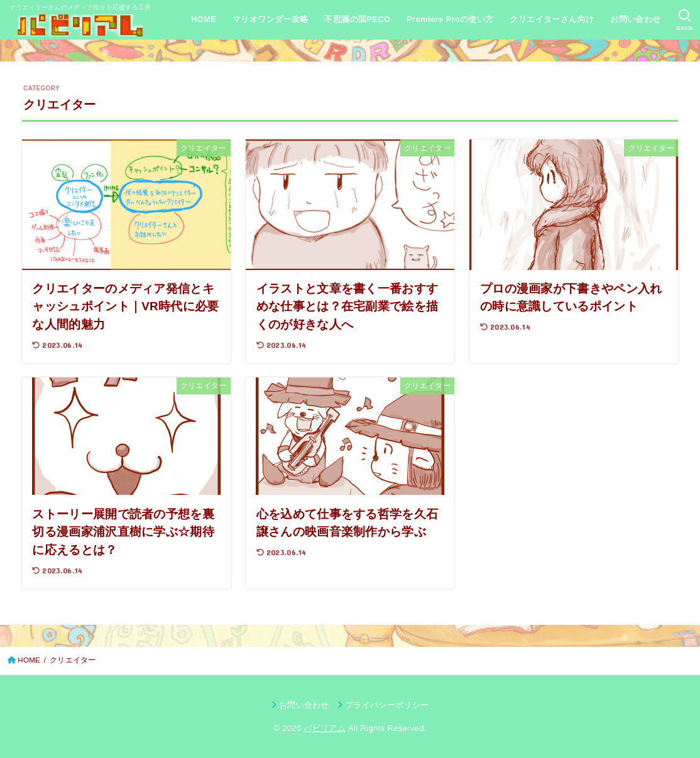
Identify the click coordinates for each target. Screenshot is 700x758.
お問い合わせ (635, 19)
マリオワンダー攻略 (271, 19)
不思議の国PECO (357, 19)
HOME (204, 19)
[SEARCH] (685, 20)
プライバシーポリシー (387, 705)
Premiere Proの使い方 (450, 19)
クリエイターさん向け (552, 19)
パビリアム (325, 728)
